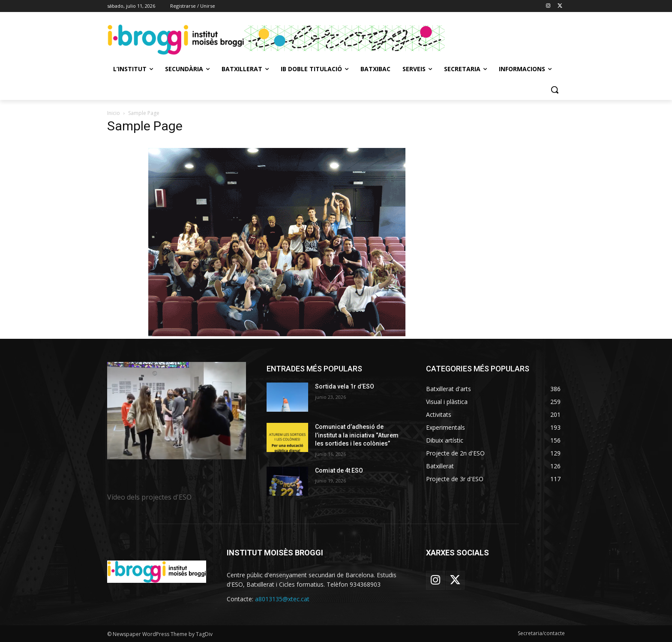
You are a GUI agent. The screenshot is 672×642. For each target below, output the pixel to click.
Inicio (114, 113)
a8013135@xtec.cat (282, 599)
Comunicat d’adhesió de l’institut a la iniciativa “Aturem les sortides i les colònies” (357, 435)
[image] (177, 411)
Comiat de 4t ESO (339, 470)
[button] (555, 90)
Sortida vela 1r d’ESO (345, 386)
